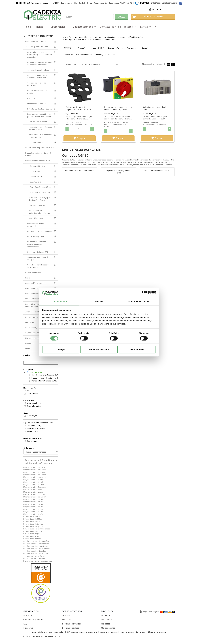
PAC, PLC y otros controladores (40, 231)
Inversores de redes (37, 205)
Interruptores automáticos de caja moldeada (41, 136)
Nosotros (28, 615)
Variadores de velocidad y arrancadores (38, 266)
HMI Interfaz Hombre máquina (40, 109)
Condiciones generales (34, 619)
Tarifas (145, 27)
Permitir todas (137, 349)
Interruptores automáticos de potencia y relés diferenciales (39, 115)
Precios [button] (82, 48)
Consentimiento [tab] (59, 301)
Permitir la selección (99, 349)
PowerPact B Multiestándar (41, 187)
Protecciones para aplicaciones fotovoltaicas (39, 212)
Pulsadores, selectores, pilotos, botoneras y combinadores (37, 244)
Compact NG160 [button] (96, 48)
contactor (59, 632)
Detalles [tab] (99, 301)
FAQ (25, 624)
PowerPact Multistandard (40, 192)
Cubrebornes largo (34, 425)
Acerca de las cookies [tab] (139, 301)
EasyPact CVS (35, 182)
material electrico (42, 632)
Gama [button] (145, 48)
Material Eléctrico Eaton (35, 283)
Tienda (41, 27)
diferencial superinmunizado (82, 632)
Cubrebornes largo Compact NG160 (40, 148)
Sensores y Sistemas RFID (38, 252)
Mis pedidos (107, 619)
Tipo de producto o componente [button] (78, 55)
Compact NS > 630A (38, 166)
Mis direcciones (108, 628)
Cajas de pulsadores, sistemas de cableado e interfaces (40, 64)
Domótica (31, 98)
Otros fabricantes (34, 406)
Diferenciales (59, 27)
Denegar (61, 349)
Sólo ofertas (32, 441)
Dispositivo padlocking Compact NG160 (38, 154)
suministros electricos (112, 632)
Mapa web (28, 628)
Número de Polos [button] (115, 48)
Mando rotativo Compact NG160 (38, 161)
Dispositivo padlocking (36, 428)
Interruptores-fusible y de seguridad (38, 225)
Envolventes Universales (37, 104)
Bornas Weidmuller (33, 273)
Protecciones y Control (36, 236)
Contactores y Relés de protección (37, 84)
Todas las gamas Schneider (37, 47)
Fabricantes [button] (132, 48)
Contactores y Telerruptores (118, 27)
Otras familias (32, 393)
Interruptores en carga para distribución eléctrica (40, 199)
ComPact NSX (35, 171)
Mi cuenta (157, 9)
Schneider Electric (34, 403)
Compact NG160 (36, 142)
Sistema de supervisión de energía (38, 258)
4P (28, 390)
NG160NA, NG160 (34, 416)
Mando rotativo (33, 431)
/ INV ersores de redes (38, 122)
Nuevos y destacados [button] (105, 55)
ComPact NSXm (36, 177)
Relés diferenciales (36, 218)
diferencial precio (156, 632)
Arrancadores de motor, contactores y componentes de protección (40, 54)
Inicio (28, 27)
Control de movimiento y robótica (37, 92)
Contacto (66, 615)
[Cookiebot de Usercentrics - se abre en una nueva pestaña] (144, 293)
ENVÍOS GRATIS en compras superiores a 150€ (37, 3)
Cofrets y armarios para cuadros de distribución (37, 76)
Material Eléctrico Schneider (37, 42)
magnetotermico (136, 632)
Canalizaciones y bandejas (38, 70)
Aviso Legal (67, 619)
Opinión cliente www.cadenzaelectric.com (42, 636)
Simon (28, 278)
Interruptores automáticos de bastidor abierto (41, 128)
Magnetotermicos (84, 27)
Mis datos (106, 624)
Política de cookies (71, 628)
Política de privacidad (72, 624)
